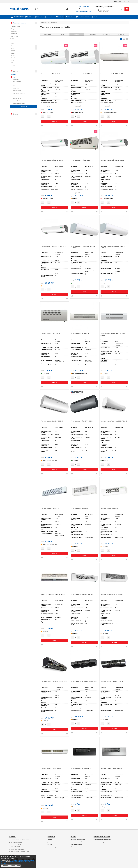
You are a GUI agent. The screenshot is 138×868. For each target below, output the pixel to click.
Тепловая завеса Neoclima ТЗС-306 (82, 594)
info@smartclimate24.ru (83, 11)
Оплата (69, 17)
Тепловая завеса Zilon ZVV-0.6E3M (52, 421)
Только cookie (15, 866)
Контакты (49, 17)
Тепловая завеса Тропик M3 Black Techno (84, 681)
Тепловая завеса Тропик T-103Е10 (52, 768)
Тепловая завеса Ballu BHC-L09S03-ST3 (53, 246)
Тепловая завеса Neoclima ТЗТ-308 (112, 594)
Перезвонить (83, 9)
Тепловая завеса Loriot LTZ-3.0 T (81, 334)
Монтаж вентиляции (76, 844)
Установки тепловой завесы (78, 842)
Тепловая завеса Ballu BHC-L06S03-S (53, 160)
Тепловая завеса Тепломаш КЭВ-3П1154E (114, 421)
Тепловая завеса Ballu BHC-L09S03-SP (113, 160)
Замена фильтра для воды (101, 842)
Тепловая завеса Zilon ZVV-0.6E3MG (82, 421)
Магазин (38, 17)
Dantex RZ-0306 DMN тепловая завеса (53, 594)
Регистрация (117, 1)
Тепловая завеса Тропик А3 (79, 508)
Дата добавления (107, 34)
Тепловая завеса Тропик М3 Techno (112, 681)
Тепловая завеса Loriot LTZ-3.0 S (51, 334)
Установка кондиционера (78, 840)
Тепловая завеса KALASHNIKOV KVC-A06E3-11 (83, 247)
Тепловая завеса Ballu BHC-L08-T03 (82, 160)
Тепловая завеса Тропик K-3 (50, 508)
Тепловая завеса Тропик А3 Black (81, 768)
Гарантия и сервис (82, 17)
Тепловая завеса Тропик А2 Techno (112, 768)
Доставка (59, 17)
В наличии (121, 34)
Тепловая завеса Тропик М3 (109, 508)
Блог (94, 17)
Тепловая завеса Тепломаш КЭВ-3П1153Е (54, 681)
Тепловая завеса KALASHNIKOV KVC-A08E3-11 (113, 247)
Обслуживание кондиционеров (102, 840)
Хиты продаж (92, 34)
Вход (127, 1)
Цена (62, 34)
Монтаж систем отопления (78, 847)
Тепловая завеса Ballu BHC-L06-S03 (112, 74)
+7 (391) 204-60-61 (83, 7)
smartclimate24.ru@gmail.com (20, 852)
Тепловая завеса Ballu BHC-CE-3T (81, 74)
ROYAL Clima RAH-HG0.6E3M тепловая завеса (113, 334)
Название (77, 34)
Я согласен (5, 866)
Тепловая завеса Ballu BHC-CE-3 (51, 74)
